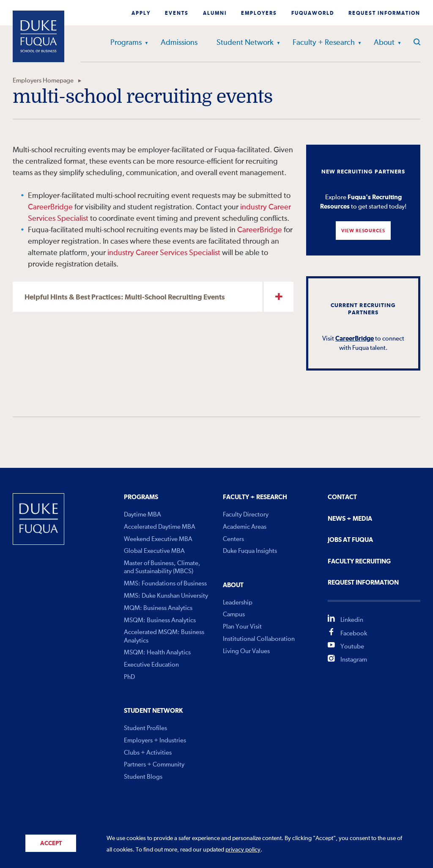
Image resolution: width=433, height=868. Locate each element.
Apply (141, 14)
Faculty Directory (246, 515)
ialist (81, 219)
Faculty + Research (324, 43)
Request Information (384, 14)
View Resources (363, 231)
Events (177, 14)
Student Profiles (145, 728)
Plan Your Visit (242, 627)
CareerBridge (51, 207)
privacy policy (243, 850)
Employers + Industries (155, 740)
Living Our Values (246, 651)
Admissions (179, 43)
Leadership (238, 603)
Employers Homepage (43, 81)
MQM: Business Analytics (158, 608)
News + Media (350, 519)
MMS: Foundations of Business (165, 584)
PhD (129, 677)
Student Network (245, 43)
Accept (51, 843)
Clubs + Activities (148, 753)
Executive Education (151, 665)
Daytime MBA (143, 515)
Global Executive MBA (154, 551)
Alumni (215, 14)
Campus (234, 614)
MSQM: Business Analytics (160, 620)
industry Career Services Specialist (164, 253)
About (384, 43)
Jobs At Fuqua (350, 540)
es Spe (59, 219)
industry (253, 207)
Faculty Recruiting (359, 562)
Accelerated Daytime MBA (160, 527)
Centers (233, 539)
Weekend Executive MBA (158, 539)
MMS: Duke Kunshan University (166, 596)
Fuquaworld (313, 14)
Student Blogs (143, 777)
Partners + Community (154, 765)
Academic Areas (245, 527)
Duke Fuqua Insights (250, 551)
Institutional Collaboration (259, 639)
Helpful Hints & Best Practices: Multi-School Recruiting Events (125, 298)
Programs (126, 43)
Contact (342, 497)
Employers (259, 14)
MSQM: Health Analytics (157, 652)
